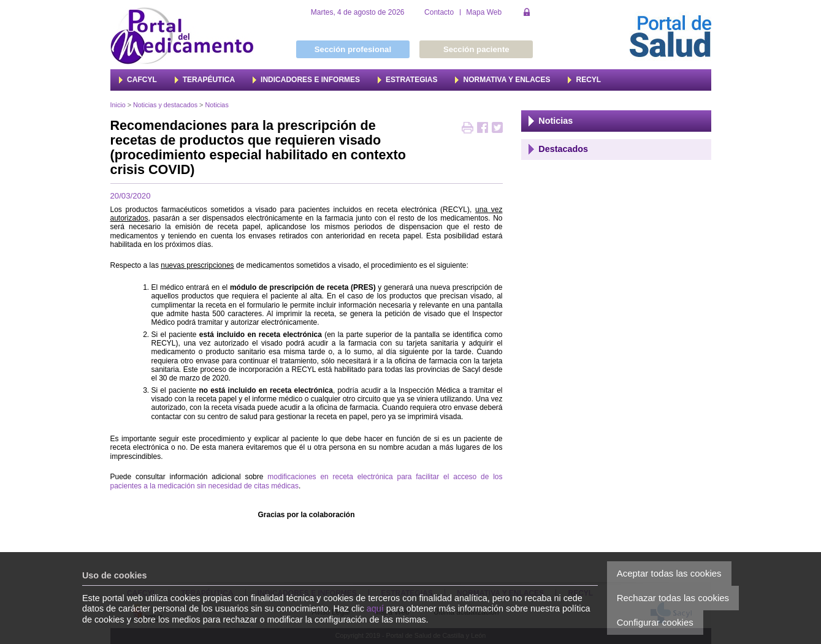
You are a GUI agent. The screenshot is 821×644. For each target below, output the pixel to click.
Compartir (483, 129)
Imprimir (468, 129)
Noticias (216, 105)
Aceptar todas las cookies (669, 573)
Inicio (118, 105)
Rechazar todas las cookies (673, 598)
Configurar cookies (655, 622)
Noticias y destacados (165, 105)
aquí (375, 608)
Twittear (497, 129)
